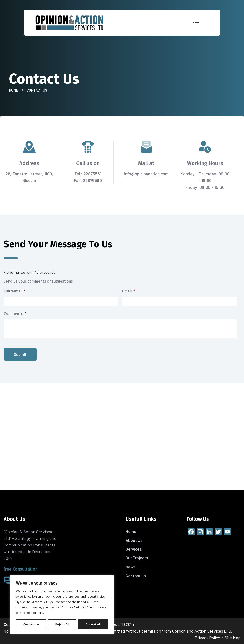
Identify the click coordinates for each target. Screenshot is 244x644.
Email (129, 291)
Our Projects (137, 558)
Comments (15, 313)
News (131, 567)
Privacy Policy (207, 638)
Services (134, 549)
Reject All (62, 624)
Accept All (93, 624)
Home (14, 90)
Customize (31, 624)
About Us (134, 540)
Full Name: (15, 291)
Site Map (233, 638)
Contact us (136, 576)
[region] (62, 605)
